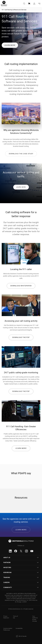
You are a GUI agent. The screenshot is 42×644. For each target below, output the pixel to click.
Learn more (10, 45)
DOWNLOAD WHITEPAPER (21, 286)
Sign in (34, 4)
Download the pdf (21, 337)
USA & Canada (21, 636)
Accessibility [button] (19, 628)
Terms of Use (15, 617)
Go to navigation (39, 4)
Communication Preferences (8, 629)
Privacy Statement (6, 617)
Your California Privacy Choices (35, 619)
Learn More (21, 448)
